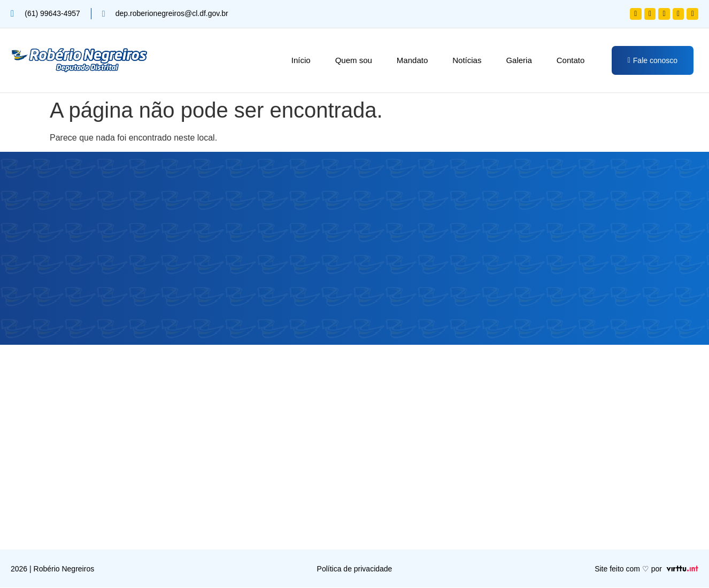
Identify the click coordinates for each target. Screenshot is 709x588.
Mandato (412, 60)
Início (301, 60)
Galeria (519, 60)
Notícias (467, 60)
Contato (571, 60)
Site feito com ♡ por (628, 569)
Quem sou (354, 60)
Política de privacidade (355, 569)
